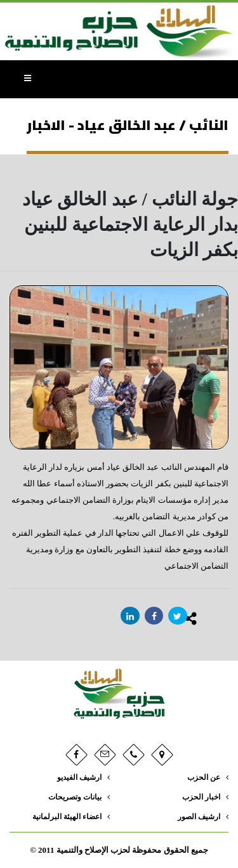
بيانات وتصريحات (75, 797)
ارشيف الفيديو (79, 778)
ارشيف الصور (199, 817)
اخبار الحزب (201, 797)
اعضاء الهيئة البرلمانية (67, 817)
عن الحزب (204, 778)
